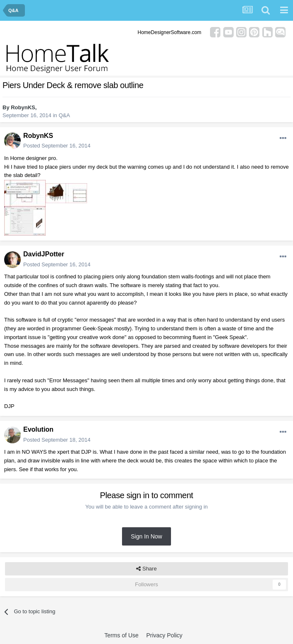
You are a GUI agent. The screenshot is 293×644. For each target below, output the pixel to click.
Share (146, 569)
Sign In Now (146, 536)
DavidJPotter (44, 254)
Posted (57, 146)
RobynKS (23, 107)
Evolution (38, 429)
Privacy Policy (164, 635)
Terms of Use (121, 635)
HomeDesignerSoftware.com (170, 32)
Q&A (64, 115)
